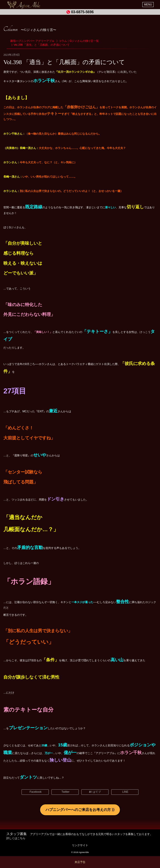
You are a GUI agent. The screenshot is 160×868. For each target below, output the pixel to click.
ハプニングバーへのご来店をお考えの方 (78, 810)
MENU (148, 5)
